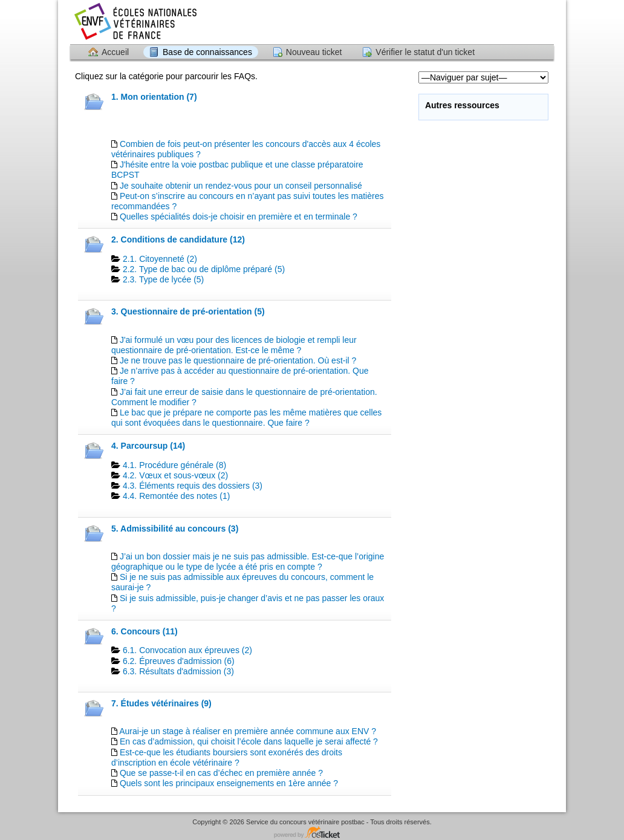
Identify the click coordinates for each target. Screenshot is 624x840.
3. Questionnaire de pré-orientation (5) (188, 311)
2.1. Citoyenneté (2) (160, 259)
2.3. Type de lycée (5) (163, 279)
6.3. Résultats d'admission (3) (178, 671)
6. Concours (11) (145, 631)
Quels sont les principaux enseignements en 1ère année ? (229, 783)
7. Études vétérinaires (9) (161, 703)
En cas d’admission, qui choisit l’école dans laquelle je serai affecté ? (249, 741)
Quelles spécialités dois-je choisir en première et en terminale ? (239, 217)
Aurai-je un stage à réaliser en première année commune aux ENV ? (248, 731)
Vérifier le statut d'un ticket (425, 52)
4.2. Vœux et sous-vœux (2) (175, 475)
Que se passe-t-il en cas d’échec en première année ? (221, 773)
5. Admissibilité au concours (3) (175, 529)
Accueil (115, 52)
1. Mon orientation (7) (154, 97)
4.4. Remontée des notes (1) (176, 496)
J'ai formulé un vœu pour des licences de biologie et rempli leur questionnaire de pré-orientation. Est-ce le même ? (234, 345)
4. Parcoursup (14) (148, 446)
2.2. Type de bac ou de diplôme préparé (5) (204, 269)
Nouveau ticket (314, 52)
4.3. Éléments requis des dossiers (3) (193, 486)
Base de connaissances (207, 52)
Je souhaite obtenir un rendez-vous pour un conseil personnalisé (241, 186)
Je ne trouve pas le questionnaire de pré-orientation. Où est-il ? (238, 360)
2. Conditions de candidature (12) (178, 239)
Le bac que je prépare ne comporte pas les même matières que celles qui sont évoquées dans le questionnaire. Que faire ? (246, 418)
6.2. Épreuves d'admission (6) (179, 661)
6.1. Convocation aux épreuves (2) (187, 650)
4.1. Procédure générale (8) (174, 465)
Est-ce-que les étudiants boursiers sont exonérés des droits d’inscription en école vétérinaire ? (227, 757)
